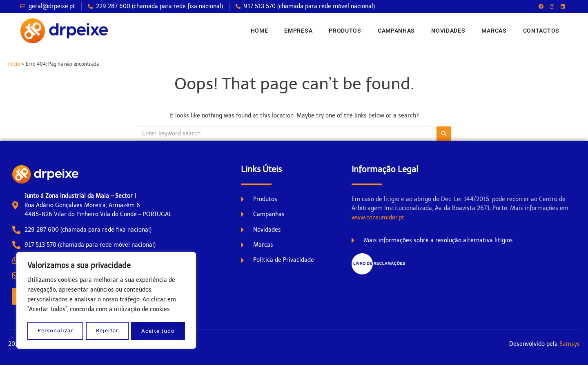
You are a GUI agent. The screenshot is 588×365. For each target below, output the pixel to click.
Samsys (570, 344)
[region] (106, 301)
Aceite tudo (159, 331)
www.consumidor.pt (378, 218)
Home (259, 31)
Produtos (345, 31)
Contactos (541, 31)
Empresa (298, 31)
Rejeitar (108, 331)
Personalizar (56, 331)
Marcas (494, 31)
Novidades (448, 31)
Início (14, 64)
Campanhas (396, 31)
